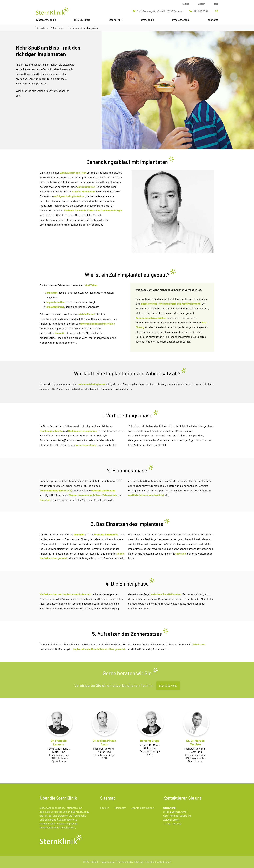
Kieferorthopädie (46, 20)
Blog (216, 4)
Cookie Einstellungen (159, 862)
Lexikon (202, 4)
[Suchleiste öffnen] (217, 11)
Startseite (41, 28)
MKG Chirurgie (82, 20)
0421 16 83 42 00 (168, 686)
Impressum (108, 862)
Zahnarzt (213, 20)
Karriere (186, 4)
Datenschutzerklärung (131, 862)
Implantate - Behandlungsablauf (84, 28)
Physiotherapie (181, 20)
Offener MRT (116, 20)
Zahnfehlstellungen (143, 808)
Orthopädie (148, 20)
